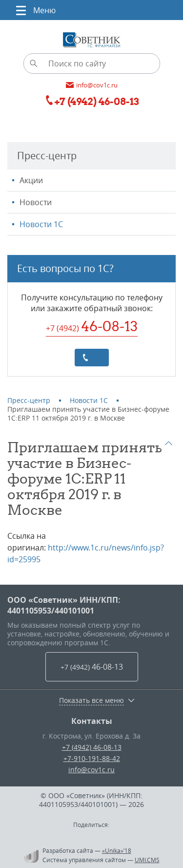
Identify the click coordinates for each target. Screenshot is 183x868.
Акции (31, 180)
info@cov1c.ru (91, 770)
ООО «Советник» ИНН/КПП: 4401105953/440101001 (64, 605)
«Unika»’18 (117, 850)
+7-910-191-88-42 (92, 758)
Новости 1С (41, 224)
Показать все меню (91, 700)
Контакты (92, 721)
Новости (36, 202)
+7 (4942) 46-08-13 (92, 747)
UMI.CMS (147, 860)
